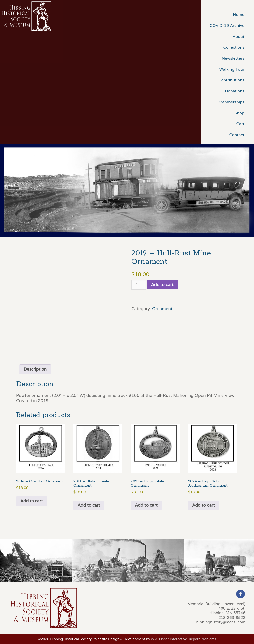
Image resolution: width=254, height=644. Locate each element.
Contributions (231, 80)
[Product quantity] (139, 285)
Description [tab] (35, 369)
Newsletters (233, 58)
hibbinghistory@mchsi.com (221, 622)
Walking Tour (232, 69)
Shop (239, 113)
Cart (240, 124)
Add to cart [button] (32, 501)
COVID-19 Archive (227, 25)
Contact (237, 135)
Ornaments (163, 309)
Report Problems (202, 639)
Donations (235, 91)
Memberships (231, 102)
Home (239, 15)
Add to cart (162, 285)
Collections (234, 47)
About (238, 36)
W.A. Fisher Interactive (169, 639)
